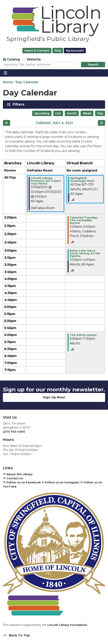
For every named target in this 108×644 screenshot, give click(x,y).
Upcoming (42, 113)
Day (100, 113)
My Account (75, 51)
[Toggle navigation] (5, 73)
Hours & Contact (37, 51)
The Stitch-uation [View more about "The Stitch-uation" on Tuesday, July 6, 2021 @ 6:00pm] (83, 335)
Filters (19, 104)
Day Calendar (27, 82)
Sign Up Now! (54, 397)
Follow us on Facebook (22, 482)
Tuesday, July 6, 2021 (54, 123)
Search (93, 65)
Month (72, 113)
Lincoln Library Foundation (67, 625)
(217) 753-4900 (14, 432)
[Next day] (101, 123)
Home (8, 82)
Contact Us (13, 478)
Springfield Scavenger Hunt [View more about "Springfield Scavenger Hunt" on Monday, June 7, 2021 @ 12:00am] (82, 179)
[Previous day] (7, 123)
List (58, 113)
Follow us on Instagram (60, 482)
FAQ (58, 51)
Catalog (14, 59)
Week (87, 113)
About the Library (18, 474)
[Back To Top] (54, 635)
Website (34, 59)
